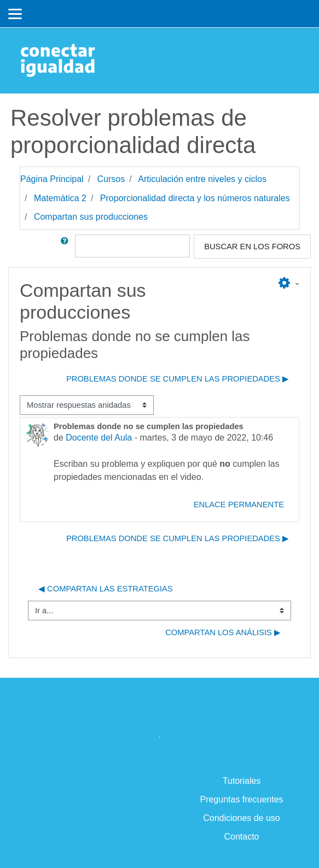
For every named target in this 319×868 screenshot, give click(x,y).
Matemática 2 (60, 198)
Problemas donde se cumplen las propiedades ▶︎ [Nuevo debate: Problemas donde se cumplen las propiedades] (178, 379)
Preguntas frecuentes (241, 799)
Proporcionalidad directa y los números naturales (195, 198)
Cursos (111, 179)
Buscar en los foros (252, 247)
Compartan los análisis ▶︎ (223, 632)
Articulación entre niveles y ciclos (202, 179)
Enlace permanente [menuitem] (239, 505)
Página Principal (52, 179)
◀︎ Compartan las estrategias (106, 589)
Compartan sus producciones (91, 217)
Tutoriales (242, 781)
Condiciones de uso (242, 818)
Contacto (241, 837)
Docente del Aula (99, 438)
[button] (67, 247)
